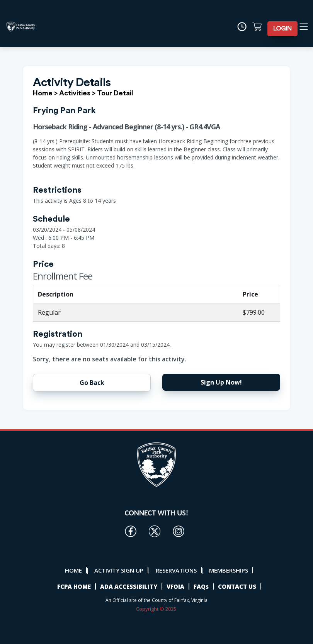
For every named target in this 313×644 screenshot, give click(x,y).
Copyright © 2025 (157, 609)
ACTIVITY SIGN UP (119, 570)
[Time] (244, 27)
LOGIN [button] (282, 29)
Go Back (92, 383)
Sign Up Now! (221, 382)
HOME (73, 570)
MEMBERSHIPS (229, 570)
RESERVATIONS (176, 570)
